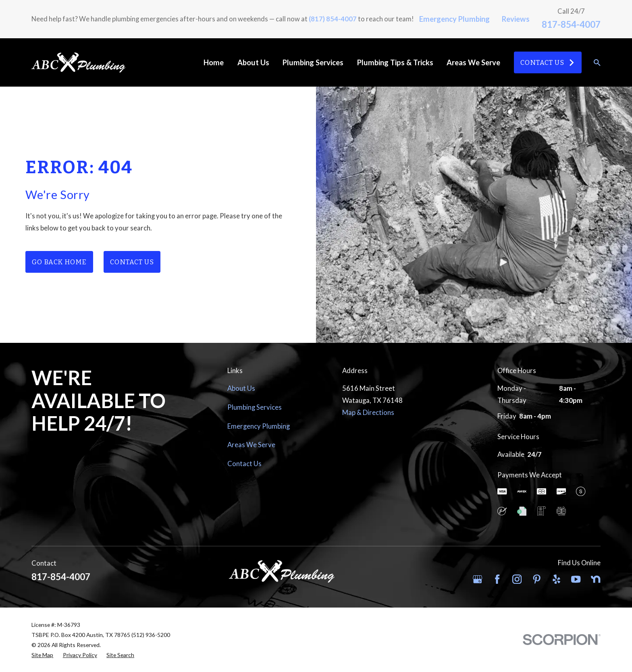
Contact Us (548, 62)
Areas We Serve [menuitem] (473, 62)
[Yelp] (556, 579)
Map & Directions (368, 413)
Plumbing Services (255, 407)
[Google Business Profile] (477, 579)
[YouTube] (576, 579)
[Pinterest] (537, 579)
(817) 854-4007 (333, 19)
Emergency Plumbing (454, 19)
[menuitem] (42, 655)
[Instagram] (517, 579)
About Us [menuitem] (253, 62)
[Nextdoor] (596, 579)
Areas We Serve (251, 445)
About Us (241, 388)
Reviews (516, 19)
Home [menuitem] (214, 62)
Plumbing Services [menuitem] (313, 62)
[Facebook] (497, 579)
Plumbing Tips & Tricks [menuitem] (395, 62)
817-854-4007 (571, 24)
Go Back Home (59, 262)
